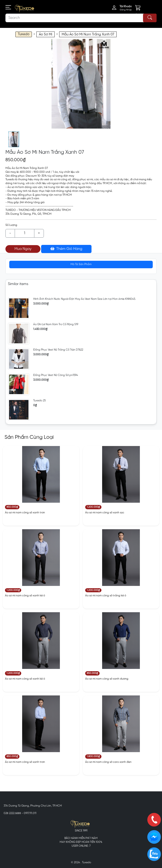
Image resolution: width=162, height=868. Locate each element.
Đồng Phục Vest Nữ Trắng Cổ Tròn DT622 (58, 350)
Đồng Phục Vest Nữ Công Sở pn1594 (56, 375)
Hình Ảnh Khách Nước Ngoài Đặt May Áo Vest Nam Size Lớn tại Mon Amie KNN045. (85, 299)
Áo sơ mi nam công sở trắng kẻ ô (106, 596)
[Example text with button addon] (25, 233)
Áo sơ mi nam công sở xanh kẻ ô (25, 596)
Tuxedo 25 (39, 401)
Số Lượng (11, 225)
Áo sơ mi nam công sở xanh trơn (25, 513)
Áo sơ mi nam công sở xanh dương (107, 679)
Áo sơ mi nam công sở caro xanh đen (108, 762)
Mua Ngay (23, 249)
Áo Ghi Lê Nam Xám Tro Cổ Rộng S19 (56, 324)
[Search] (81, 18)
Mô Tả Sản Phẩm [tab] (81, 264)
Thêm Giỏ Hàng (66, 249)
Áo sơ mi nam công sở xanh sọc (105, 513)
